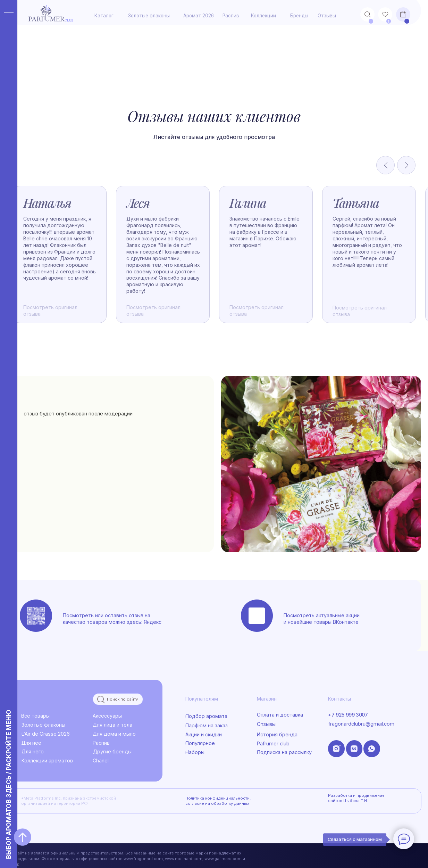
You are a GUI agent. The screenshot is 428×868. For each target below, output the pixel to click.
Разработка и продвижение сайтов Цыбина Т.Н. (356, 798)
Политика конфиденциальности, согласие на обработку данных (218, 801)
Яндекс (153, 622)
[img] (321, 464)
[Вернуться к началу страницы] (23, 837)
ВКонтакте (346, 622)
